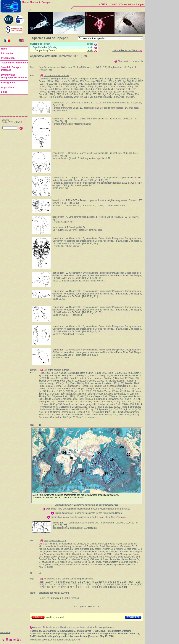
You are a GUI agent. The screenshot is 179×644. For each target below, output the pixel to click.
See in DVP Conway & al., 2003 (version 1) (60, 598)
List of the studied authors (56, 76)
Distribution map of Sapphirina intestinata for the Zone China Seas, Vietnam (88, 517)
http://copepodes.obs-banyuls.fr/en (69, 636)
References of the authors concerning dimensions (68, 579)
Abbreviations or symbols (130, 61)
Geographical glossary (55, 541)
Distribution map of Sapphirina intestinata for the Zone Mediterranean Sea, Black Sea (88, 509)
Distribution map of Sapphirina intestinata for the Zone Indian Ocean (88, 513)
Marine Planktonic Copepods (37, 2)
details (90, 44)
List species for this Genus (126, 50)
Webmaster (5, 632)
